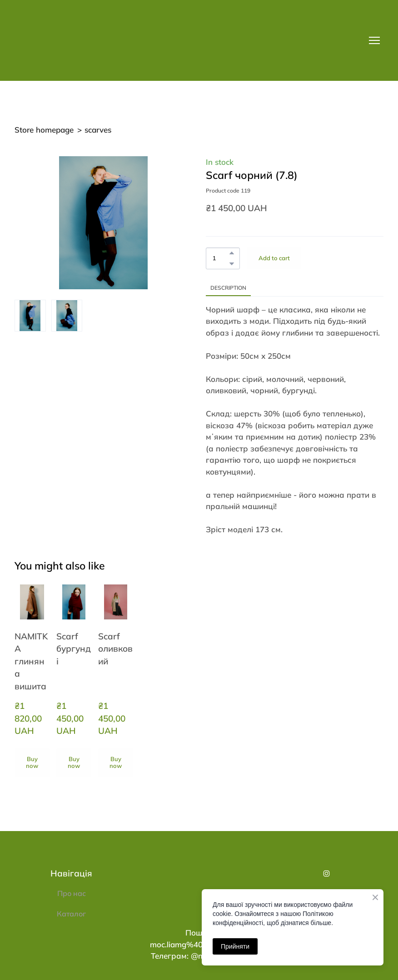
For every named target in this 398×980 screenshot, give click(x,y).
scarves (98, 130)
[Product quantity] (221, 258)
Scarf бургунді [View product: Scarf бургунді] (74, 649)
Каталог (71, 914)
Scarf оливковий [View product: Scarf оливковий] (115, 649)
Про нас (72, 893)
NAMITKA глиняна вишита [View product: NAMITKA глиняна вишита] (31, 661)
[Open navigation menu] (374, 40)
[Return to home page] (81, 40)
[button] (232, 253)
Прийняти (235, 946)
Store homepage (44, 130)
